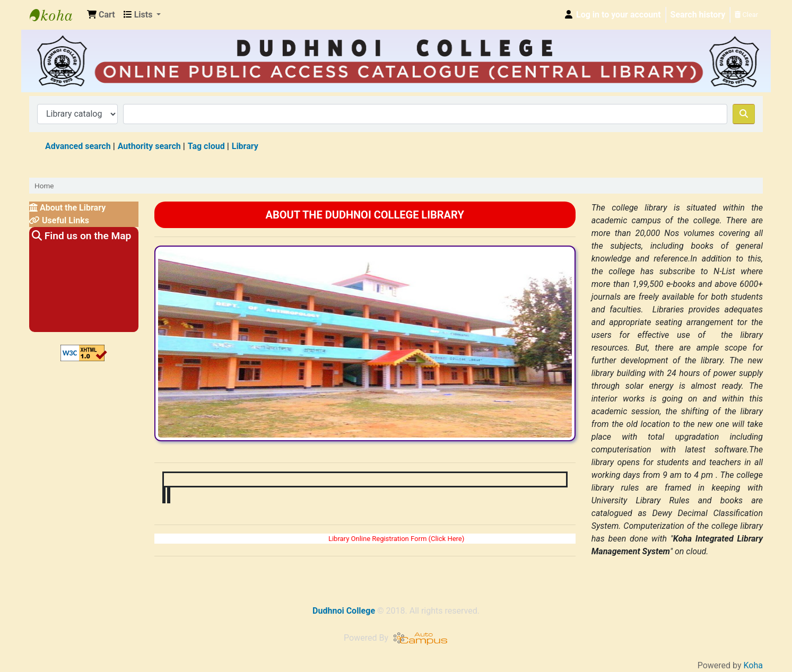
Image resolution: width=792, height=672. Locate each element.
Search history (698, 15)
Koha (753, 665)
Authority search (149, 146)
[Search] (744, 114)
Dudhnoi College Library (56, 15)
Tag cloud (206, 146)
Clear (746, 15)
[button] (101, 15)
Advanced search (78, 146)
